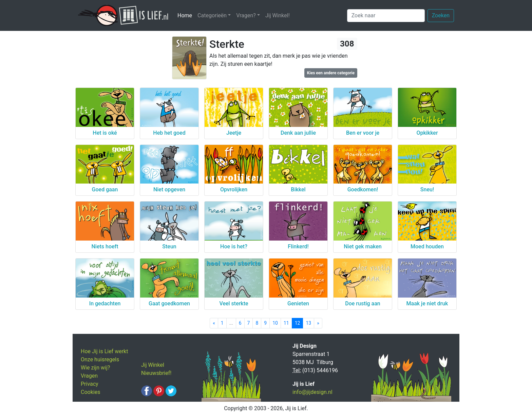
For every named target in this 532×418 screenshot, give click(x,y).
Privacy (90, 384)
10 (275, 323)
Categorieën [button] (212, 15)
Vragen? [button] (246, 15)
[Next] (318, 323)
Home (186, 15)
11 (286, 323)
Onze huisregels (100, 359)
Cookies (90, 392)
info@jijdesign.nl (312, 392)
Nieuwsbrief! (156, 373)
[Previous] (214, 323)
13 (308, 323)
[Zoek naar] (386, 16)
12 (298, 323)
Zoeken (441, 15)
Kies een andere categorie (331, 73)
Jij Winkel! (278, 15)
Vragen (89, 376)
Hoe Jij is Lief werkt (104, 351)
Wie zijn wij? (95, 368)
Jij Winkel (153, 365)
